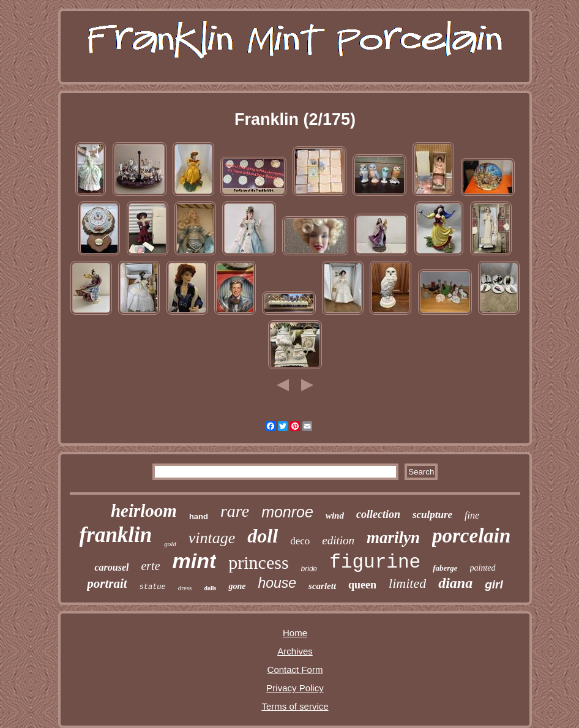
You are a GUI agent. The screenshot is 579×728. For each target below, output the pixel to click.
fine (472, 515)
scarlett (322, 586)
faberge (445, 568)
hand (199, 516)
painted (483, 568)
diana (455, 583)
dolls (210, 588)
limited (407, 583)
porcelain (471, 536)
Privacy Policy (295, 688)
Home (295, 633)
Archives (295, 651)
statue (153, 587)
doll (263, 536)
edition (338, 540)
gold (170, 544)
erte (150, 566)
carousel (111, 567)
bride (309, 569)
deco (300, 541)
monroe (287, 512)
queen (362, 585)
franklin (116, 535)
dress (185, 588)
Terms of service (295, 706)
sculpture (432, 515)
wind (335, 516)
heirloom (144, 511)
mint (195, 561)
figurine (375, 562)
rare (235, 511)
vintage (212, 538)
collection (378, 514)
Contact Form (295, 670)
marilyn (393, 538)
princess (258, 562)
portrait (107, 584)
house (277, 583)
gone (237, 586)
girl (494, 584)
